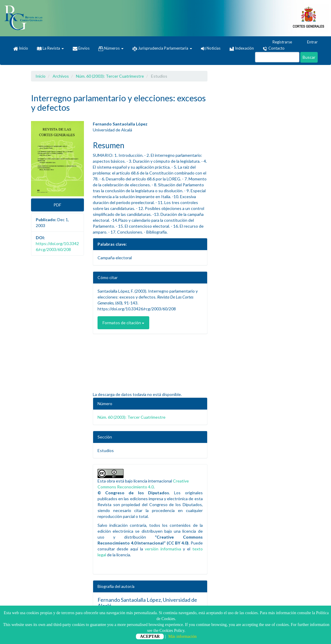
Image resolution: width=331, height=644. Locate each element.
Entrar (310, 42)
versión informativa (163, 549)
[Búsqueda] (277, 57)
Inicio (21, 48)
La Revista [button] (50, 48)
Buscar (309, 57)
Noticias (211, 48)
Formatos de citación (123, 323)
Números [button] (111, 48)
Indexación (242, 48)
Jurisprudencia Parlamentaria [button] (162, 48)
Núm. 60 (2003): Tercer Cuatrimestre (110, 76)
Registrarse (279, 42)
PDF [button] (57, 205)
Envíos (81, 48)
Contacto (274, 48)
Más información (182, 636)
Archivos (61, 76)
